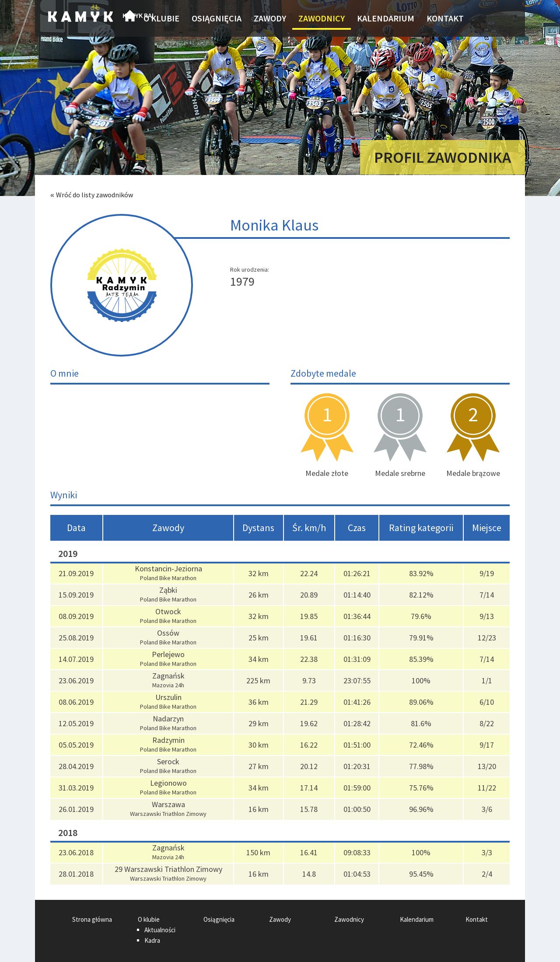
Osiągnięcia (217, 18)
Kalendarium (386, 18)
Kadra (152, 940)
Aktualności (160, 930)
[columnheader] (77, 528)
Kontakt (445, 18)
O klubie (161, 18)
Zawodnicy (322, 18)
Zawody (270, 18)
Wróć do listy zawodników (94, 195)
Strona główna (130, 18)
